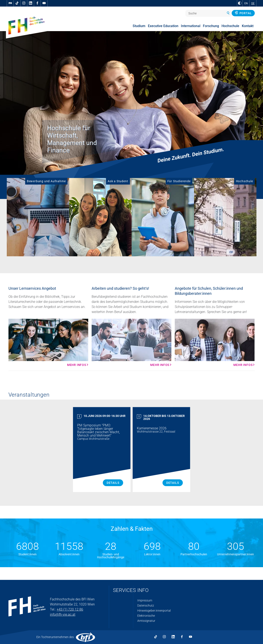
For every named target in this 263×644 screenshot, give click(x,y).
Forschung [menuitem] (211, 26)
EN (246, 3)
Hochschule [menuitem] (230, 26)
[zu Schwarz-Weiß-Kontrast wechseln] (240, 3)
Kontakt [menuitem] (248, 26)
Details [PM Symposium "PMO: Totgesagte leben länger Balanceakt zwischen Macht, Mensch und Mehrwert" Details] (113, 483)
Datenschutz (146, 605)
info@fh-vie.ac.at (63, 614)
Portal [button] (243, 13)
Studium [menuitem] (139, 26)
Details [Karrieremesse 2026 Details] (173, 483)
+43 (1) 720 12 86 (70, 609)
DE (253, 3)
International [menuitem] (191, 26)
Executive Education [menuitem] (163, 26)
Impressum (145, 600)
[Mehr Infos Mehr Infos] (48, 343)
